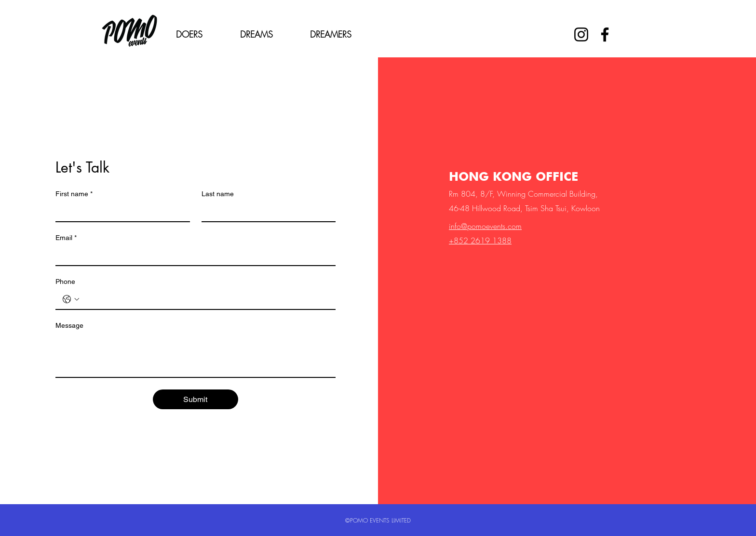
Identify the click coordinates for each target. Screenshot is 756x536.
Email (66, 238)
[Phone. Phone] (205, 299)
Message (69, 325)
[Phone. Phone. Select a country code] (71, 299)
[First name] (120, 212)
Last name (218, 194)
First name (74, 194)
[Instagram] (581, 34)
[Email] (193, 255)
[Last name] (266, 212)
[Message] (196, 355)
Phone (65, 281)
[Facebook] (605, 34)
